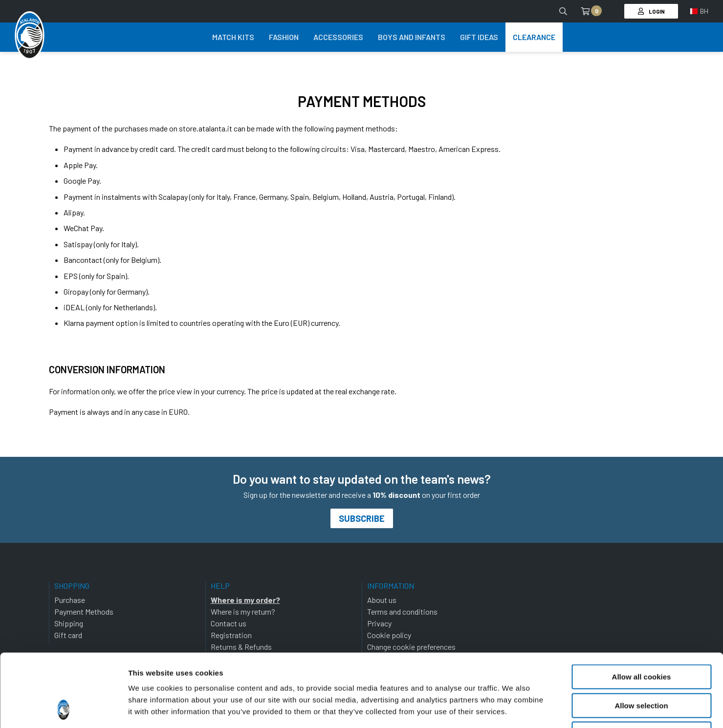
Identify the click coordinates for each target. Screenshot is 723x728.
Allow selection (641, 637)
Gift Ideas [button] (479, 37)
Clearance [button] (534, 37)
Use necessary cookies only (641, 666)
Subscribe (362, 518)
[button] (699, 11)
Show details (513, 709)
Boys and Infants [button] (412, 37)
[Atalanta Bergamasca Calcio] (30, 36)
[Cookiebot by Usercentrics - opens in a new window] (63, 709)
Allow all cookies (642, 609)
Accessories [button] (338, 37)
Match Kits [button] (233, 37)
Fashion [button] (284, 37)
